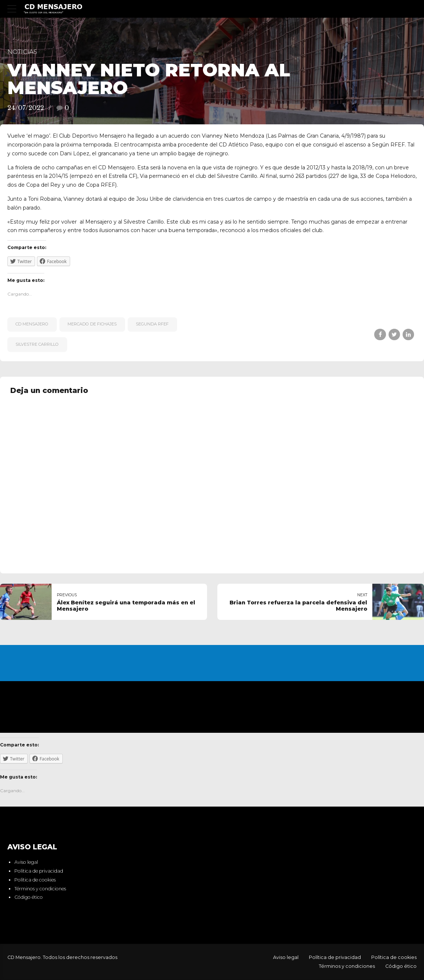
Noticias (22, 52)
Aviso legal (26, 862)
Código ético (29, 898)
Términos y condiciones (40, 889)
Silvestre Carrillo (37, 344)
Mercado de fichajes (92, 324)
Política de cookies (35, 880)
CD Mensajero (32, 324)
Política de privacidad (39, 871)
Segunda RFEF (152, 324)
